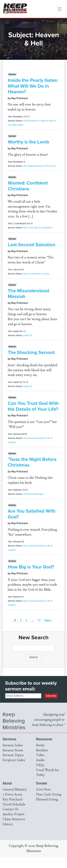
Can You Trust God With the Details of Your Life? (33, 406)
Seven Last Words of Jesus (36, 274)
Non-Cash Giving (49, 794)
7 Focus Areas (12, 794)
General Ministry (15, 789)
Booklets (42, 750)
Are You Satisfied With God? (32, 514)
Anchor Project (13, 814)
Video (40, 755)
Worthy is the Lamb (28, 142)
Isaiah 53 (27, 335)
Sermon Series (13, 750)
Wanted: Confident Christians (28, 186)
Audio (40, 760)
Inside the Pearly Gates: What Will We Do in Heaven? (33, 86)
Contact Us (10, 809)
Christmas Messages (33, 494)
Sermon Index (13, 745)
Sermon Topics (13, 755)
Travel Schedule (14, 804)
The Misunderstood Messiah (28, 294)
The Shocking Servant (31, 352)
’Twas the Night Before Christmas (32, 462)
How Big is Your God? (31, 567)
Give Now (43, 789)
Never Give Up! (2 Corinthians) (38, 228)
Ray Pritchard (12, 799)
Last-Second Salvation (32, 245)
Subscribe (51, 696)
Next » (49, 620)
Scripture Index (14, 760)
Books (40, 745)
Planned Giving (47, 799)
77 (39, 620)
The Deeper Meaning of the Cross (39, 166)
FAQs (40, 765)
